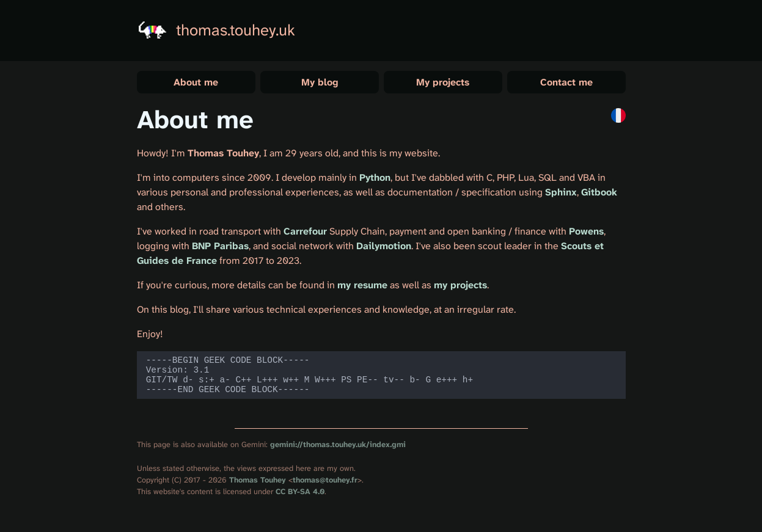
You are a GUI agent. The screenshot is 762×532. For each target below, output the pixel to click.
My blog (320, 82)
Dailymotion (384, 246)
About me (196, 82)
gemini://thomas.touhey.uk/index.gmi (338, 452)
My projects (443, 82)
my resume (362, 285)
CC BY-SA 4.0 (300, 499)
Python (375, 177)
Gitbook (599, 192)
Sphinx (561, 192)
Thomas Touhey (258, 487)
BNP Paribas (220, 246)
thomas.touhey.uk (236, 30)
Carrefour (305, 231)
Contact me (566, 82)
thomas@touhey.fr (325, 487)
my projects (460, 285)
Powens (586, 231)
